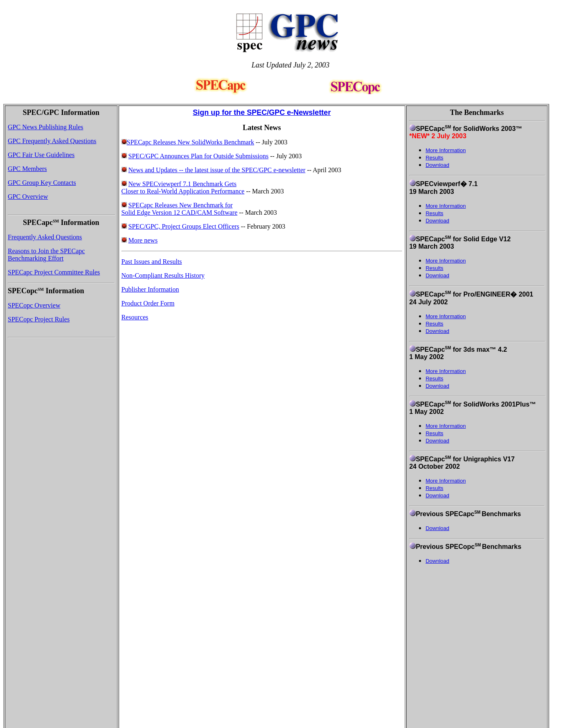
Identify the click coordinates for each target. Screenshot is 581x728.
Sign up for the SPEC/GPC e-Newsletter (262, 112)
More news (143, 240)
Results (434, 213)
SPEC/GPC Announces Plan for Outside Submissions (199, 156)
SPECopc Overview (34, 305)
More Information (446, 206)
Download (437, 165)
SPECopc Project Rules (39, 319)
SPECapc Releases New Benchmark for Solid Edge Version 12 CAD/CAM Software (180, 209)
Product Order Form (148, 303)
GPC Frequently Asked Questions (52, 141)
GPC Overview (28, 197)
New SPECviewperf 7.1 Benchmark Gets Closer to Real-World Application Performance (183, 188)
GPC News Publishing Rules (45, 127)
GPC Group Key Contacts (42, 183)
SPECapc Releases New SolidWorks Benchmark (188, 142)
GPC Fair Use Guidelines (41, 155)
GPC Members (27, 169)
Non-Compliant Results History (163, 275)
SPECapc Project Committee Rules (54, 272)
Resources (135, 317)
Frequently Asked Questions (45, 237)
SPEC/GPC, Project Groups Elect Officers (184, 226)
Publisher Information (150, 289)
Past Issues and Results (152, 262)
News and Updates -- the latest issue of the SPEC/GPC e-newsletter (217, 170)
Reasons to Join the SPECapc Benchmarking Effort (46, 255)
